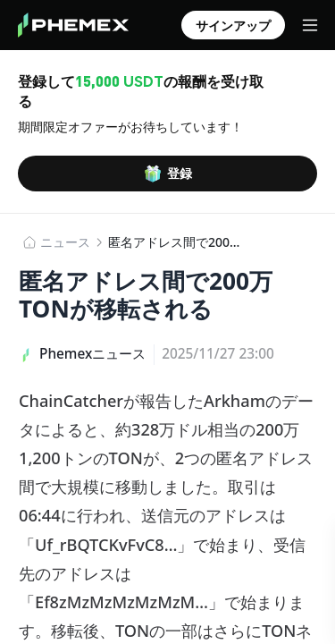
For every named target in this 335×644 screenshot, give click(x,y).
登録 (168, 174)
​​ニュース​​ (65, 242)
